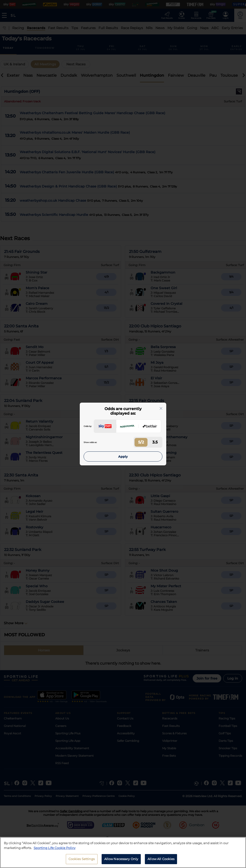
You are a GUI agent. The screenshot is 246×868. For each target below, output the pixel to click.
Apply (123, 456)
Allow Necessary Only (121, 862)
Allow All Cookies (161, 862)
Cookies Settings (82, 862)
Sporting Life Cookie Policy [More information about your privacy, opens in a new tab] (55, 850)
